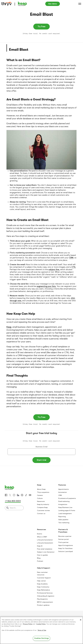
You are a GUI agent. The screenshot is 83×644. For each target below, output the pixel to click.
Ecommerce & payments (67, 498)
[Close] (81, 620)
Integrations (63, 504)
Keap (9, 327)
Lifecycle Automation (45, 540)
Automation (63, 492)
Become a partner (65, 536)
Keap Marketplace (43, 590)
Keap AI (40, 546)
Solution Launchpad (66, 551)
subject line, (54, 270)
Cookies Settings (42, 638)
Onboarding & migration (46, 596)
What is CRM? (42, 537)
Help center (41, 581)
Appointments (64, 489)
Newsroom (41, 501)
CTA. (74, 267)
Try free (41, 27)
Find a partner (63, 542)
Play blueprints (42, 599)
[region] (41, 630)
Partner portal (63, 539)
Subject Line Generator (46, 552)
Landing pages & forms (67, 511)
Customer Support (44, 578)
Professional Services (45, 593)
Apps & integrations (66, 545)
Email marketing (64, 501)
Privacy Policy (28, 624)
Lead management (65, 514)
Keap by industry (43, 504)
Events (40, 534)
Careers (40, 495)
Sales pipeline (63, 520)
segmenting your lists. (46, 286)
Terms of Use (42, 630)
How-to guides (42, 555)
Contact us (41, 514)
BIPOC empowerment (45, 602)
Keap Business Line (65, 507)
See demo (53, 4)
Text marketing (64, 523)
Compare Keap (42, 507)
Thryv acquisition (43, 492)
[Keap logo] (14, 4)
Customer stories (43, 511)
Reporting (62, 517)
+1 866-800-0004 (13, 501)
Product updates (43, 605)
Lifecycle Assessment (45, 543)
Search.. (13, 508)
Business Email (41, 447)
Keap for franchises (65, 548)
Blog (39, 558)
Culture (40, 498)
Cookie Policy (41, 624)
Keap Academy (42, 584)
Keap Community (43, 587)
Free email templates (45, 549)
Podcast (40, 561)
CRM (71, 258)
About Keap (41, 489)
